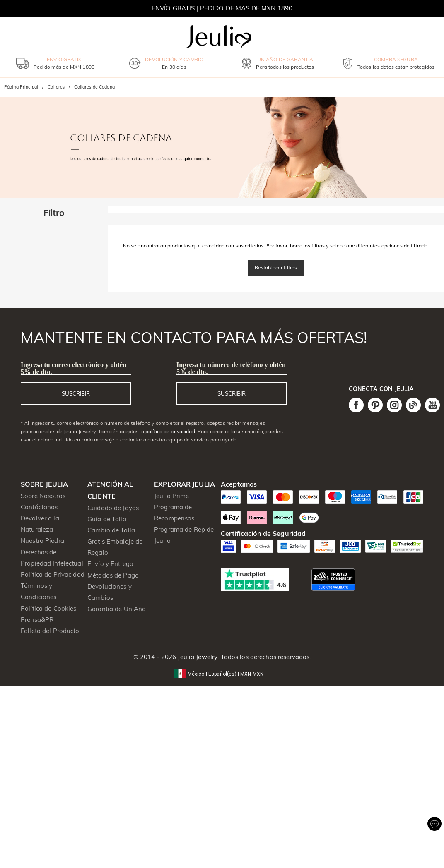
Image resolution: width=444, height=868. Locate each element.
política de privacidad (170, 431)
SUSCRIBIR (76, 393)
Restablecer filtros (276, 267)
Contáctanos (39, 507)
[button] (222, 673)
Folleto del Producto (50, 631)
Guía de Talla (107, 519)
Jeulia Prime (172, 496)
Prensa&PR (37, 620)
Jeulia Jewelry (197, 657)
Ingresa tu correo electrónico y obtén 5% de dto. (74, 368)
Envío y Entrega (110, 564)
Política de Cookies (49, 608)
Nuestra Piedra (42, 541)
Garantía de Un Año (117, 609)
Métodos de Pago (113, 575)
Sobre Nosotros (43, 496)
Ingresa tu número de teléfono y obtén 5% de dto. (231, 368)
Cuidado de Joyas (113, 508)
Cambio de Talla (111, 530)
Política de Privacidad (53, 574)
